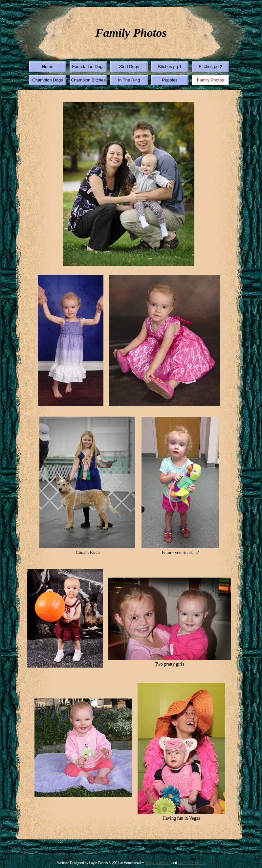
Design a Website (158, 863)
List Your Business (191, 863)
